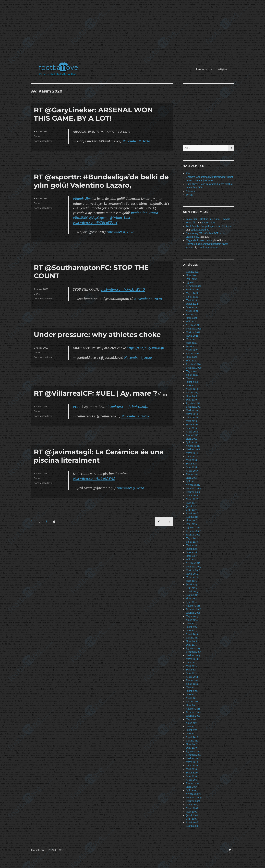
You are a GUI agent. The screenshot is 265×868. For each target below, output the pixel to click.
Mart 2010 (191, 769)
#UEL (77, 407)
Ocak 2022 (191, 307)
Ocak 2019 (191, 428)
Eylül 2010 (191, 748)
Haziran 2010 (193, 758)
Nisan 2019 (192, 418)
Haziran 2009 (193, 801)
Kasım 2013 (192, 638)
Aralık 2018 (192, 432)
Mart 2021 (191, 343)
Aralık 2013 (192, 634)
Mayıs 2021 (192, 336)
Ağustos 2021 (193, 325)
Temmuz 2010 (194, 755)
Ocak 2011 (191, 734)
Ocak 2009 (192, 819)
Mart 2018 (191, 460)
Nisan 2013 (192, 663)
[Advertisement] (133, 33)
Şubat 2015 (192, 584)
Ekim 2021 (191, 318)
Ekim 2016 (192, 521)
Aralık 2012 (192, 677)
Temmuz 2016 (194, 531)
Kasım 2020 (192, 354)
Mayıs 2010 (192, 762)
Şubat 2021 (192, 346)
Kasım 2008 (192, 826)
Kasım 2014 (192, 595)
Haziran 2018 (193, 449)
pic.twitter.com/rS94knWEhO (123, 289)
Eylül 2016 (191, 524)
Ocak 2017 (191, 510)
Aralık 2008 (192, 822)
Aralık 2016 (192, 513)
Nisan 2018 (192, 457)
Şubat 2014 (192, 627)
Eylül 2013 (191, 645)
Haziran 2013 (193, 655)
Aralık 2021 (192, 311)
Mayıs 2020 (192, 371)
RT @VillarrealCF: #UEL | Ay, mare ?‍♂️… (101, 393)
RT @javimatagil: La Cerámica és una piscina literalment (99, 456)
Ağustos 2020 (193, 364)
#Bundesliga (82, 199)
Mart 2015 (191, 581)
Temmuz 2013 (193, 652)
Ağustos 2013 (193, 648)
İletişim (222, 69)
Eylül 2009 (192, 790)
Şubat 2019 (192, 425)
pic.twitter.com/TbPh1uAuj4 (127, 407)
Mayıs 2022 (192, 293)
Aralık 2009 (192, 780)
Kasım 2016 (192, 517)
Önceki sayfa (159, 526)
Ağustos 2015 (193, 563)
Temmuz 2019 (194, 407)
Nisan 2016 (192, 542)
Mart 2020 (191, 378)
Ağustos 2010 (193, 751)
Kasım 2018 (192, 435)
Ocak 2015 (191, 588)
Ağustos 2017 (193, 485)
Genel (37, 136)
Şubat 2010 (192, 773)
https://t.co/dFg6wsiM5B (145, 348)
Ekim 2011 (191, 705)
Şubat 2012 (192, 691)
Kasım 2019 (192, 393)
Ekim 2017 (191, 478)
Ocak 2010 (191, 776)
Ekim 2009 (192, 787)
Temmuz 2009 (194, 798)
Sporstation (208, 223)
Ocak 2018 (191, 467)
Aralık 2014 (192, 592)
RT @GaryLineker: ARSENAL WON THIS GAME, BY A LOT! (93, 114)
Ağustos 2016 (193, 528)
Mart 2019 (191, 421)
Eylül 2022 (191, 279)
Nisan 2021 (192, 339)
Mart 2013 (191, 666)
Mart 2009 (192, 812)
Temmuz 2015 (194, 567)
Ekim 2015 (191, 556)
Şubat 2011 (192, 730)
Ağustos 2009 (193, 794)
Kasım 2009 (192, 783)
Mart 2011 (191, 727)
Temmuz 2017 (194, 489)
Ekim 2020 (192, 357)
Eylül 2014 (191, 602)
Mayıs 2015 (192, 574)
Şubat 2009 (192, 815)
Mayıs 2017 (192, 496)
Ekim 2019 (192, 396)
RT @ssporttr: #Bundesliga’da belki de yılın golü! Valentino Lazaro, (101, 181)
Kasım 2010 (192, 741)
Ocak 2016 (191, 552)
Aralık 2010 (192, 737)
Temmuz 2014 (194, 609)
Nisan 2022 (192, 297)
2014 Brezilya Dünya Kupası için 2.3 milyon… (210, 226)
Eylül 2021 (191, 322)
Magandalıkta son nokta (199, 240)
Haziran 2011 (193, 716)
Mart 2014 (191, 624)
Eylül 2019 (191, 400)
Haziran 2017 (193, 492)
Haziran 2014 (193, 613)
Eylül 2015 (191, 560)
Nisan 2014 (192, 620)
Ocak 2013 (191, 673)
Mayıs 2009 (192, 805)
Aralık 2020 (192, 350)
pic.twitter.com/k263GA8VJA (94, 478)
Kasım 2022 (192, 272)
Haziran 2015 (193, 570)
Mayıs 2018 (192, 453)
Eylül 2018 (191, 442)
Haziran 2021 (193, 332)
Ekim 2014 (191, 599)
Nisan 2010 (192, 766)
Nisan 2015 (192, 577)
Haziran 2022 (193, 290)
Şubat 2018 (192, 464)
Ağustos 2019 (193, 403)
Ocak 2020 (191, 386)
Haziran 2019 (193, 410)
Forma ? (190, 195)
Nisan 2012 (192, 684)
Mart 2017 (191, 503)
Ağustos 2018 (193, 446)
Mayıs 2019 (192, 414)
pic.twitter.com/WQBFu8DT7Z (95, 222)
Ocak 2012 (191, 695)
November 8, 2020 (136, 141)
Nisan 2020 (192, 375)
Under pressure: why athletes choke (97, 334)
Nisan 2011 (192, 723)
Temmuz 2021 (194, 329)
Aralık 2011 (192, 698)
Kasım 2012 (192, 680)
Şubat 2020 (192, 382)
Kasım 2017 (192, 474)
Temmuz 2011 (193, 712)
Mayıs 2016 (192, 538)
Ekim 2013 (191, 641)
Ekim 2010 (191, 744)
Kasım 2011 (192, 702)
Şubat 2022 (192, 304)
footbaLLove (38, 850)
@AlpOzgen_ (99, 218)
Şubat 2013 (192, 670)
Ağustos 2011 (193, 709)
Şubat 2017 (192, 506)
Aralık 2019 (192, 389)
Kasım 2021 (192, 315)
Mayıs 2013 (192, 659)
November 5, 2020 (135, 416)
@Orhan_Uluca (121, 218)
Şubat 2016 (192, 549)
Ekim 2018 (191, 439)
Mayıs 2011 (192, 719)
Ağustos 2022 (193, 283)
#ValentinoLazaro (144, 213)
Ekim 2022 (192, 275)
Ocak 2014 (191, 631)
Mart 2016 (191, 545)
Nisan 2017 (192, 499)
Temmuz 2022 (194, 286)
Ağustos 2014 (193, 606)
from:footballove (43, 141)
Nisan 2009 (192, 808)
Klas (188, 173)
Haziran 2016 (193, 535)
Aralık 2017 (192, 471)
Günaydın (191, 191)
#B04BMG (81, 218)
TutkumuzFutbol (200, 230)
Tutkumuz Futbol (209, 248)
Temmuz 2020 (194, 368)
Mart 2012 (191, 687)
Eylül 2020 (191, 361)
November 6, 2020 (148, 299)
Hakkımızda (204, 69)
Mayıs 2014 (192, 616)
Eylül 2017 (191, 481)
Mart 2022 (191, 300)
